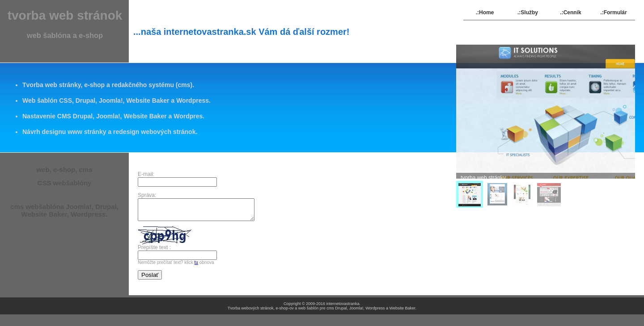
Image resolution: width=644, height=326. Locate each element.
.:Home (485, 13)
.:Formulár (613, 13)
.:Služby (528, 13)
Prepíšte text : (154, 251)
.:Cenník (570, 13)
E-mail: (148, 174)
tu (196, 266)
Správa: (147, 195)
